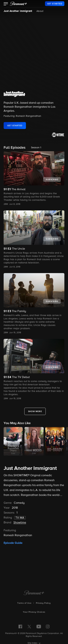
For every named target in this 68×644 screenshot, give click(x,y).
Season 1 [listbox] (36, 148)
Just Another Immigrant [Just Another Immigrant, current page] (18, 11)
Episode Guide (13, 543)
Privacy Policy (43, 603)
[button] (6, 4)
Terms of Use (24, 603)
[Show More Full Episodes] (35, 411)
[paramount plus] (18, 4)
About (40, 11)
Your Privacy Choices (34, 612)
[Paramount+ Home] (34, 593)
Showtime (20, 523)
